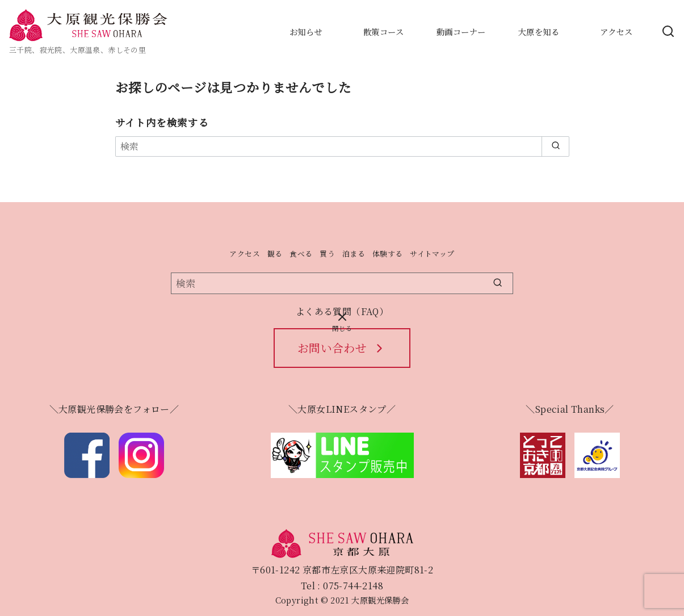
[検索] (342, 146)
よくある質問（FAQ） (342, 311)
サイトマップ (432, 253)
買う (327, 253)
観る (275, 253)
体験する (388, 253)
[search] (555, 146)
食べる (301, 253)
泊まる (354, 253)
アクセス (245, 253)
